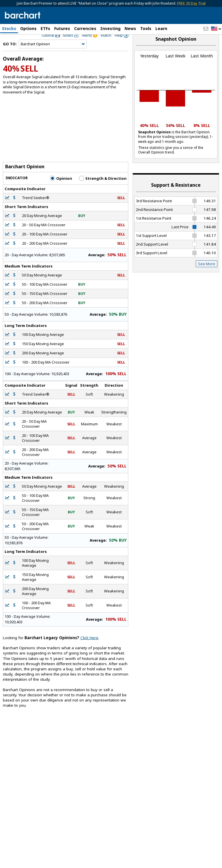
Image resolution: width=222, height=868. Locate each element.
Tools (146, 28)
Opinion (61, 190)
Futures (62, 28)
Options (28, 28)
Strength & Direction (103, 190)
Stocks (9, 28)
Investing (110, 28)
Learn (161, 28)
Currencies (85, 28)
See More (207, 276)
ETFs (45, 28)
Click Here (89, 650)
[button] (216, 29)
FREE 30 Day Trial (191, 3)
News (130, 28)
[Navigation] (53, 56)
